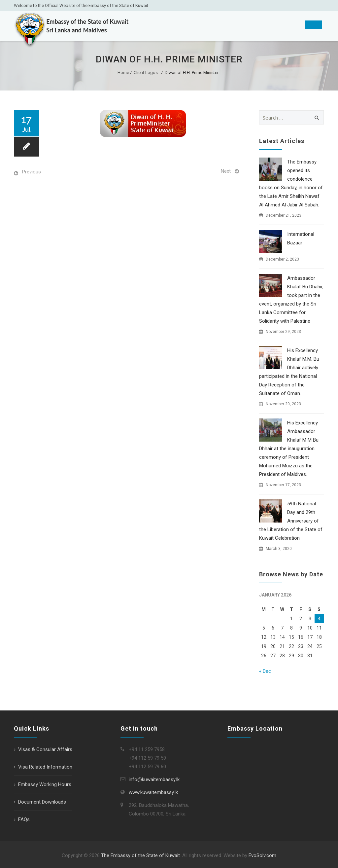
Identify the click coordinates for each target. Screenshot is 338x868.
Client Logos (146, 72)
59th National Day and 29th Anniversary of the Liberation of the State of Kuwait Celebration (291, 521)
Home (123, 72)
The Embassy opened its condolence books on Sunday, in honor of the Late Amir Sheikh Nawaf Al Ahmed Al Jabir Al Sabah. (291, 183)
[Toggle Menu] (314, 25)
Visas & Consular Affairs (45, 749)
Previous (32, 172)
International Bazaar (301, 238)
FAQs (24, 819)
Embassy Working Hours (45, 784)
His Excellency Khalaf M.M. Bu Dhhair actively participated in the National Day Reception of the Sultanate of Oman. (289, 372)
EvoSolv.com (262, 855)
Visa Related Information (45, 767)
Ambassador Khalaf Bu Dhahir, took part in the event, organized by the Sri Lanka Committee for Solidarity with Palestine (291, 300)
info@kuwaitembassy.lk (154, 779)
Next (226, 171)
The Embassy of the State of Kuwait (140, 855)
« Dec (265, 671)
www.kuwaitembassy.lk (153, 792)
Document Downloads (42, 802)
